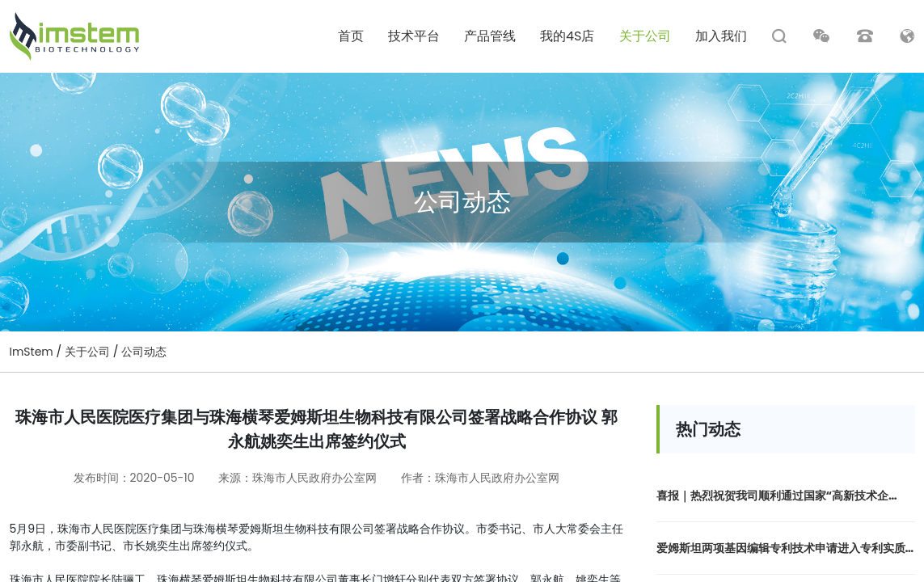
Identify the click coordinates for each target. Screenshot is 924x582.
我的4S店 (567, 36)
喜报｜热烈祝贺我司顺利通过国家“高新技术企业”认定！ (773, 496)
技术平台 (414, 36)
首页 (351, 36)
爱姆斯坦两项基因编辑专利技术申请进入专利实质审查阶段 (781, 549)
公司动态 (144, 352)
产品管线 (490, 36)
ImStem (32, 352)
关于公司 (645, 36)
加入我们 (721, 36)
